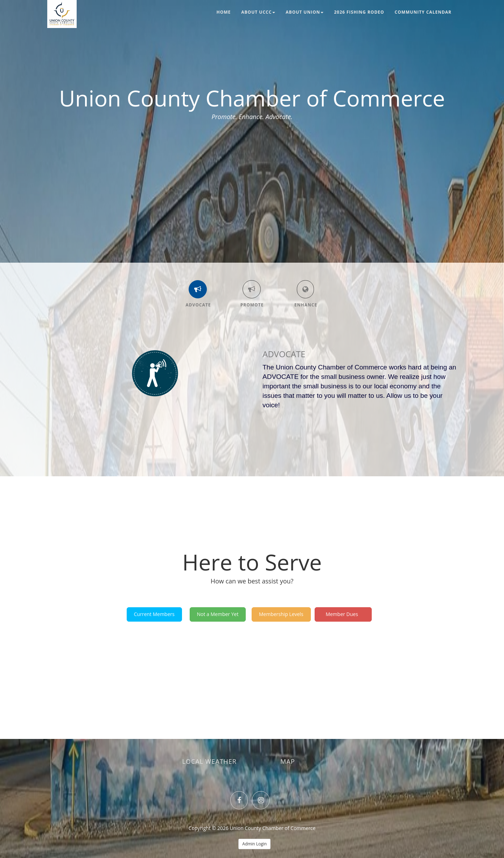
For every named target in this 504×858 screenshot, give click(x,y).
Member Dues (343, 614)
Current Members (154, 614)
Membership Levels (281, 614)
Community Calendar (423, 12)
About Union (304, 12)
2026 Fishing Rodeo (359, 12)
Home (224, 12)
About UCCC (258, 12)
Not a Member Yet (218, 614)
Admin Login (254, 844)
